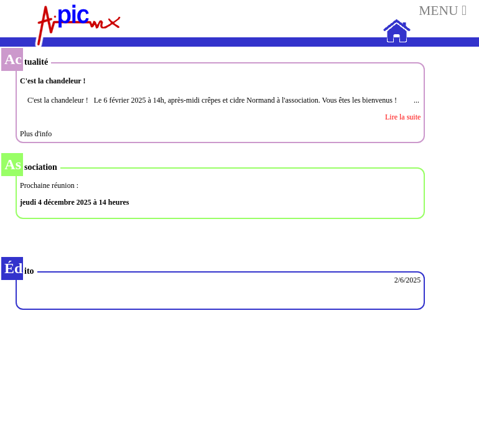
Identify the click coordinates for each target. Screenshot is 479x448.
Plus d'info (36, 134)
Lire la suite (403, 117)
